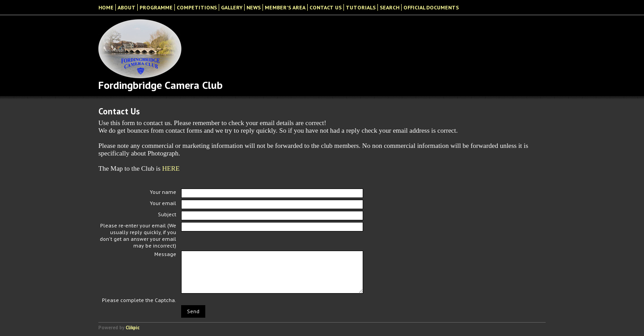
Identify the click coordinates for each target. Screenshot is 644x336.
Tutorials (361, 7)
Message (165, 254)
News (254, 7)
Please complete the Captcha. (139, 300)
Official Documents (431, 7)
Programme (156, 7)
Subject (167, 214)
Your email (163, 203)
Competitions (197, 7)
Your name (163, 192)
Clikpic (133, 328)
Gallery (232, 7)
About (127, 7)
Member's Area (285, 7)
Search (390, 7)
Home (106, 7)
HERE (171, 168)
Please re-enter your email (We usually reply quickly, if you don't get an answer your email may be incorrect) (138, 235)
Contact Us (326, 7)
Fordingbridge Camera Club (161, 85)
